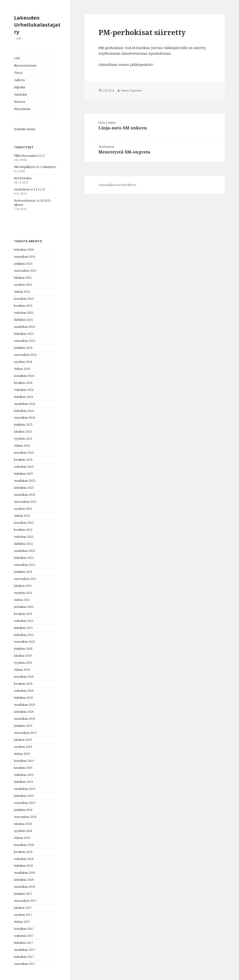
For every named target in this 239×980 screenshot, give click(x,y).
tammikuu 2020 (25, 719)
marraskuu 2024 (25, 355)
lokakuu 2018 (23, 824)
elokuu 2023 (22, 446)
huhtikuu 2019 (23, 782)
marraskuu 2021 (25, 579)
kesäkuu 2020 (23, 684)
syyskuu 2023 (23, 439)
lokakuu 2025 (23, 278)
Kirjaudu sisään (25, 129)
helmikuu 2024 (24, 411)
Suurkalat (20, 94)
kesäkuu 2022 (23, 530)
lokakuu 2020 (23, 656)
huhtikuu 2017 (23, 943)
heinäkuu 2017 (24, 929)
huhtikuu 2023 (23, 474)
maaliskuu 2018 (25, 873)
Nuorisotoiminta (25, 66)
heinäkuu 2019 (24, 761)
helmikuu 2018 (24, 880)
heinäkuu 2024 (24, 376)
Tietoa (18, 73)
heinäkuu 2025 (24, 299)
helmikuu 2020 (24, 712)
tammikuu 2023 (25, 495)
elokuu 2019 (22, 754)
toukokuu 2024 (24, 390)
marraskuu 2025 (25, 271)
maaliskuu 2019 (25, 789)
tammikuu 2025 (25, 341)
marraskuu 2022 (25, 502)
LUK (17, 58)
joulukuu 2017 (23, 894)
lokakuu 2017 (23, 908)
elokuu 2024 (22, 369)
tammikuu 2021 (25, 642)
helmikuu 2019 (24, 796)
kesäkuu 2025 (23, 306)
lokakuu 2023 (23, 432)
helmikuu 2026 (24, 250)
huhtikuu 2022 (23, 544)
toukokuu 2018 (24, 859)
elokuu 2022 (22, 516)
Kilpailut (20, 87)
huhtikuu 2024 (23, 397)
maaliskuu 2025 (25, 327)
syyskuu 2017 (23, 915)
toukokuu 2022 (24, 537)
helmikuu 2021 (24, 635)
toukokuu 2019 (24, 775)
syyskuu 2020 (23, 663)
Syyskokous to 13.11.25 (30, 189)
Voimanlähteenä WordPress (117, 185)
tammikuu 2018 (25, 887)
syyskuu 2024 (23, 362)
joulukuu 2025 (23, 264)
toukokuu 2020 (24, 691)
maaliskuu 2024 (25, 404)
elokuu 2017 (22, 922)
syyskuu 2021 (23, 593)
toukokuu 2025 (24, 313)
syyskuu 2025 (23, 285)
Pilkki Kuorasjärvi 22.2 (29, 156)
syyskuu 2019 (23, 747)
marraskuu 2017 (25, 901)
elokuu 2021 (22, 600)
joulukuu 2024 (23, 348)
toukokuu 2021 (24, 621)
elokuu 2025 (22, 292)
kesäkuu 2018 (23, 852)
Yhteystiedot (22, 109)
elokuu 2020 (22, 670)
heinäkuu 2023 (24, 453)
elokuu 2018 (22, 838)
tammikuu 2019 (25, 803)
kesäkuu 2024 (23, 383)
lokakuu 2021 (23, 586)
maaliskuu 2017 (25, 950)
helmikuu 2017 (24, 957)
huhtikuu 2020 (23, 698)
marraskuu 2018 (25, 817)
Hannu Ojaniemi (131, 91)
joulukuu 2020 (23, 649)
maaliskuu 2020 (25, 705)
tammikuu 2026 (25, 257)
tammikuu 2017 (25, 964)
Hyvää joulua (23, 178)
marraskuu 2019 (25, 733)
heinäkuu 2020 (24, 677)
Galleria (19, 80)
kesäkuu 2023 (23, 460)
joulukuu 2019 (23, 726)
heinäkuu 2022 (24, 523)
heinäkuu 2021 (24, 607)
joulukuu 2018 (23, 810)
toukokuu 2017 (24, 936)
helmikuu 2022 (24, 558)
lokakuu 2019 (23, 740)
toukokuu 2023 (24, 467)
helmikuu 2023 (24, 488)
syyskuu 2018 (23, 831)
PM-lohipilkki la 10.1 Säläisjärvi (35, 167)
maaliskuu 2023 (25, 481)
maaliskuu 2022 (25, 551)
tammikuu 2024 (25, 418)
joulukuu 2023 (23, 425)
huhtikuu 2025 (23, 320)
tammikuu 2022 (25, 565)
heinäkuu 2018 (24, 845)
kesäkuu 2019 (23, 768)
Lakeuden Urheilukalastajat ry (37, 25)
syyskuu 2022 (23, 509)
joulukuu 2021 (23, 572)
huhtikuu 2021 (23, 628)
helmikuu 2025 (24, 334)
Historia (20, 102)
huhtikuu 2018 (23, 866)
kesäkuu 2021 (23, 614)
